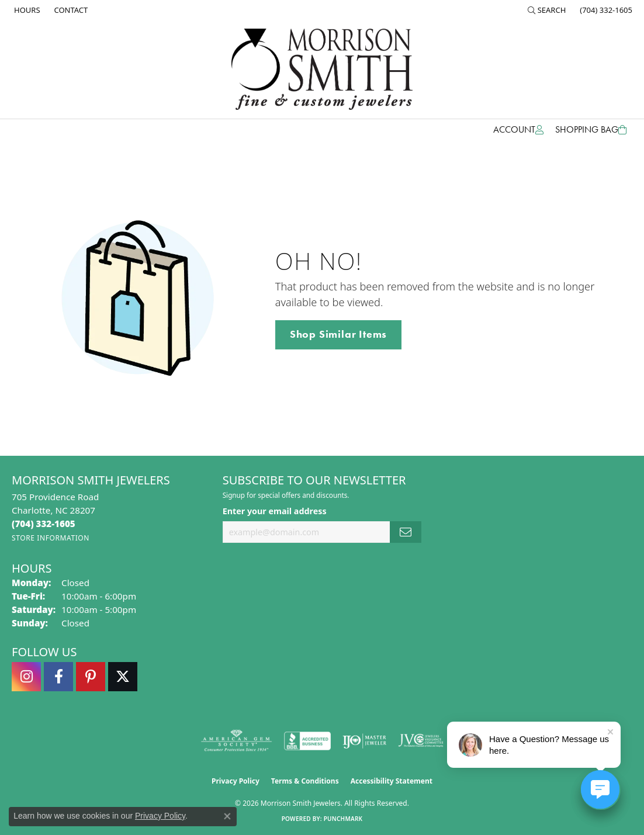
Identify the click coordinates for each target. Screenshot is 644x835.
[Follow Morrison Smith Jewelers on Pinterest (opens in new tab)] (91, 677)
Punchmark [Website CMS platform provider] (343, 819)
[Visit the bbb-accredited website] (307, 741)
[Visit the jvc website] (421, 741)
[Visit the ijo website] (364, 741)
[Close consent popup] (227, 816)
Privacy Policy (236, 781)
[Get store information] (51, 538)
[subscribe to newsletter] (406, 532)
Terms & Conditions (305, 781)
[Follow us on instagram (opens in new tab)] (26, 677)
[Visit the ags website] (236, 741)
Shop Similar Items (338, 334)
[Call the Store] (44, 524)
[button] (547, 10)
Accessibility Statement (392, 781)
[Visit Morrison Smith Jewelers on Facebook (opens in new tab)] (58, 677)
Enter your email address (275, 511)
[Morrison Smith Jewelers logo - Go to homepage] (322, 69)
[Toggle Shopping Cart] (591, 130)
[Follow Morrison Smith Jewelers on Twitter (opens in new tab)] (123, 677)
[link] (26, 10)
